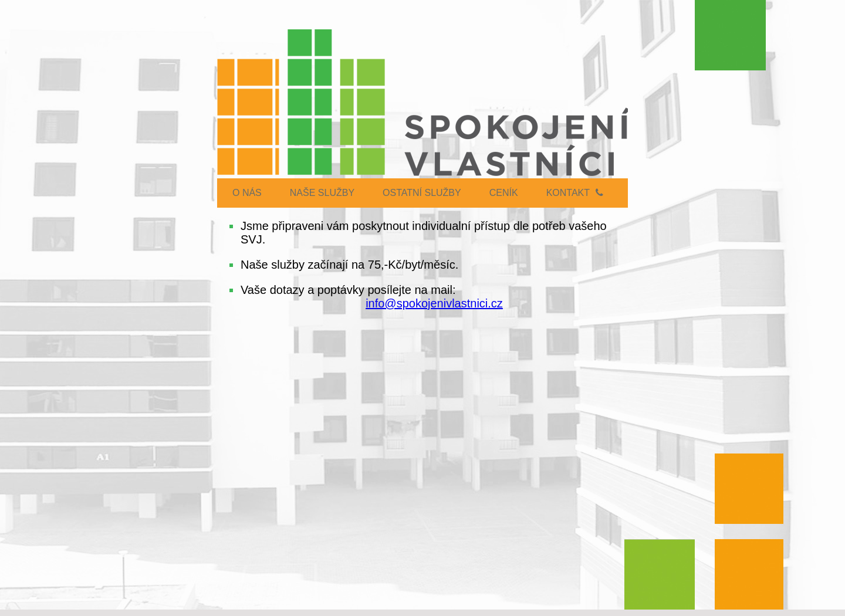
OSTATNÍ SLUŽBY (422, 193)
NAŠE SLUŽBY (322, 193)
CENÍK (504, 193)
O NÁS (247, 193)
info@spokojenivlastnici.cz (434, 303)
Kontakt (575, 193)
